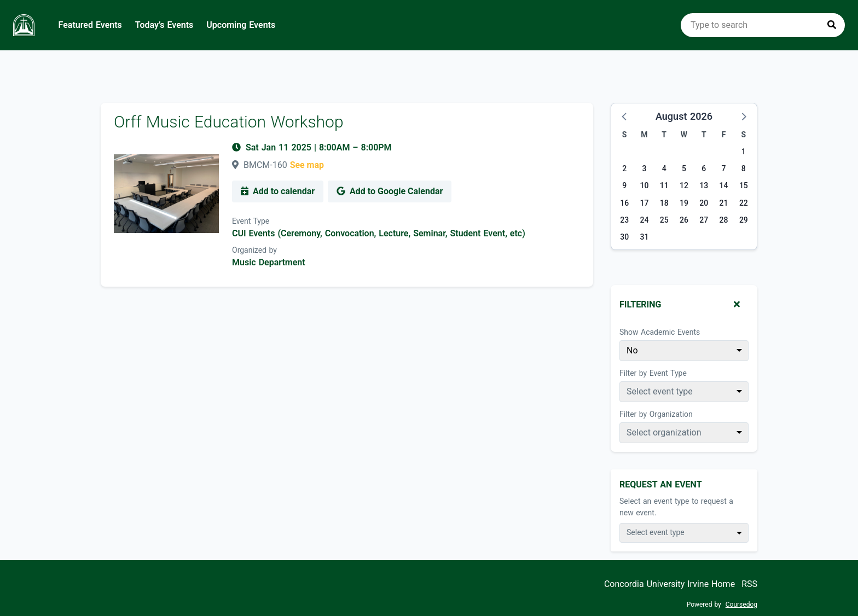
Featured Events (90, 25)
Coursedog (741, 605)
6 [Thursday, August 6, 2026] (704, 168)
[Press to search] (832, 25)
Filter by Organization (656, 414)
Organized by (254, 250)
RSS (749, 584)
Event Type (251, 221)
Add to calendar (278, 191)
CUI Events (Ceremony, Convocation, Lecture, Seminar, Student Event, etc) (379, 233)
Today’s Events (164, 25)
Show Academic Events (660, 332)
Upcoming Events (241, 25)
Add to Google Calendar (390, 191)
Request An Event (661, 484)
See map (307, 165)
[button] (625, 116)
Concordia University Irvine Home (669, 584)
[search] (763, 25)
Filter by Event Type (653, 373)
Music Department (269, 262)
